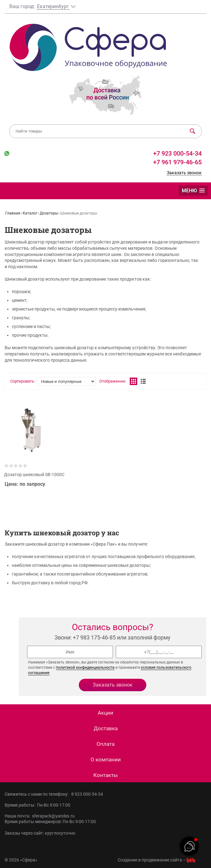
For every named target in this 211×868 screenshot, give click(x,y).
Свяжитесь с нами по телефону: (38, 794)
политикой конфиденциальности (85, 668)
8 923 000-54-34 (87, 794)
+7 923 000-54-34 (177, 153)
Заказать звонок (184, 173)
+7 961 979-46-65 (177, 162)
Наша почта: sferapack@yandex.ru (40, 816)
